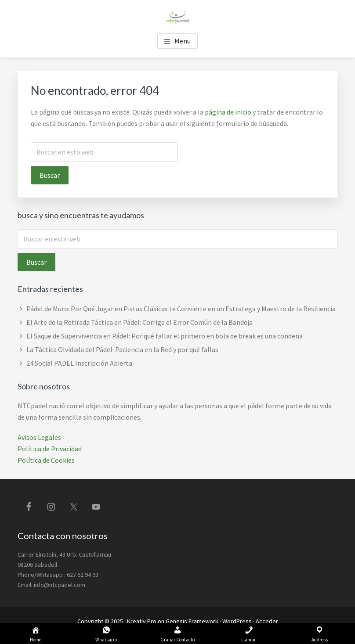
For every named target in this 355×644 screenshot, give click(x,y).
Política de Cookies (46, 460)
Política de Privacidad (50, 449)
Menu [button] (183, 41)
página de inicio (228, 112)
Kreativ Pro (142, 621)
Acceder (267, 621)
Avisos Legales (39, 437)
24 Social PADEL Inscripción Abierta (79, 363)
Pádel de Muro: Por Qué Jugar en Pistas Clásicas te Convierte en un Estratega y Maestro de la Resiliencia (182, 309)
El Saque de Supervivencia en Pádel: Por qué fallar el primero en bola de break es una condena (165, 336)
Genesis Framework (192, 621)
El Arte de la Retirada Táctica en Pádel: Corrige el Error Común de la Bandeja (139, 322)
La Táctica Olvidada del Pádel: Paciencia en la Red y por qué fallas (122, 349)
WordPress (237, 621)
